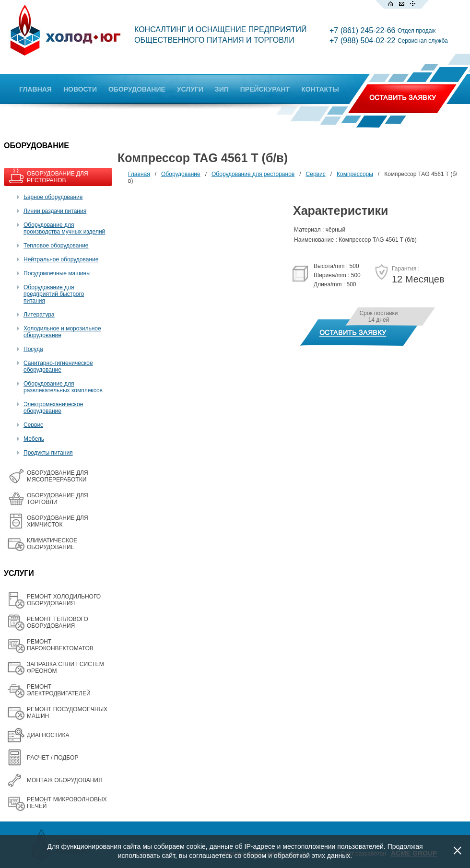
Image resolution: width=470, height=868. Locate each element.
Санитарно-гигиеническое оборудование (58, 366)
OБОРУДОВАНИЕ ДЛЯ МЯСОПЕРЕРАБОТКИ (58, 476)
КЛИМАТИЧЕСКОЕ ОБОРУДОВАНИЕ (52, 544)
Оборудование (181, 174)
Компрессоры (355, 174)
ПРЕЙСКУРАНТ (265, 89)
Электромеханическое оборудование (53, 408)
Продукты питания (48, 453)
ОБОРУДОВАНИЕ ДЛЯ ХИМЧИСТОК (58, 521)
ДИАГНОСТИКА (48, 735)
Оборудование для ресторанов (253, 174)
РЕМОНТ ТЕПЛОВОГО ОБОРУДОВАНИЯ (58, 622)
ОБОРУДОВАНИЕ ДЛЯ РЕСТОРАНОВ (58, 177)
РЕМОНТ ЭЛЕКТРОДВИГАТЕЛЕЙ (59, 690)
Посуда (33, 349)
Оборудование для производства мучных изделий (64, 228)
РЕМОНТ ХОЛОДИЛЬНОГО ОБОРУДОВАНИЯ (64, 600)
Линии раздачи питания (55, 211)
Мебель (34, 439)
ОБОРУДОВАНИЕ (137, 89)
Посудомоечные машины (57, 273)
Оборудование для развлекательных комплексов (63, 387)
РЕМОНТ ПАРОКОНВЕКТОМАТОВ (60, 645)
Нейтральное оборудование (61, 259)
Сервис (33, 425)
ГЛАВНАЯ (35, 89)
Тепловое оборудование (56, 246)
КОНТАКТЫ (320, 89)
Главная (139, 174)
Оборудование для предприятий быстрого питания (54, 294)
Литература (39, 315)
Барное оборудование (53, 197)
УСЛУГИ (190, 89)
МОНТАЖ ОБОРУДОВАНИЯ (65, 780)
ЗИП (222, 89)
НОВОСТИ (80, 89)
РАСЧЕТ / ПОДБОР (53, 758)
